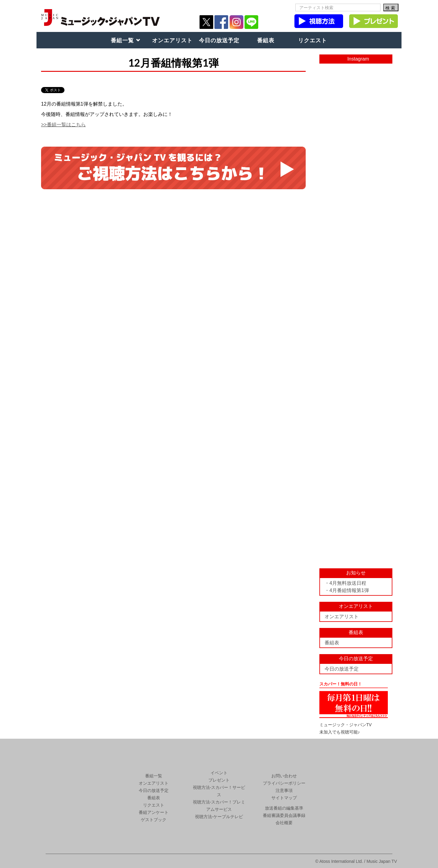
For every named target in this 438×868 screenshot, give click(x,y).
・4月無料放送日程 (345, 583)
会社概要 (284, 823)
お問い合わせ (284, 776)
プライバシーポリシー (284, 783)
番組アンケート (154, 812)
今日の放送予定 (219, 40)
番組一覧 (122, 40)
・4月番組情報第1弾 (347, 590)
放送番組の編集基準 (284, 808)
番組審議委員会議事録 (284, 815)
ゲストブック (154, 820)
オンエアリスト (172, 40)
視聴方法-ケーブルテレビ (219, 817)
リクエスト (313, 40)
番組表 (266, 40)
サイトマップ (284, 798)
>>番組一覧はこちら (63, 125)
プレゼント (219, 780)
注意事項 (284, 790)
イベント (219, 773)
